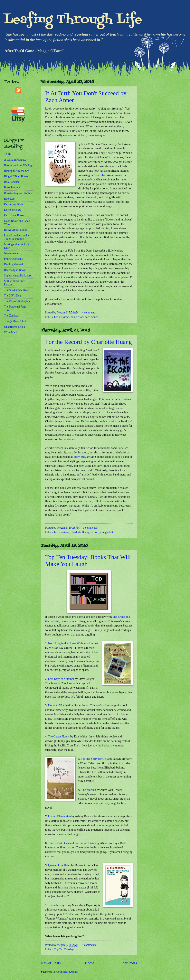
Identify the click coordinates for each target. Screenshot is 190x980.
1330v (8, 154)
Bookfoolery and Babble (18, 193)
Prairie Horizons (13, 259)
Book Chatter (12, 182)
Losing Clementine (59, 816)
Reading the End (13, 264)
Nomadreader (12, 253)
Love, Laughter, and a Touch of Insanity (16, 237)
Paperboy (55, 905)
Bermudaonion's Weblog (18, 165)
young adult (106, 532)
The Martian (89, 790)
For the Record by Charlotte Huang (88, 342)
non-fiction (77, 317)
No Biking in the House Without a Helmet (73, 643)
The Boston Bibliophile (17, 301)
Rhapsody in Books (15, 270)
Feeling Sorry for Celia (95, 759)
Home (90, 963)
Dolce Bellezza (13, 210)
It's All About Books (16, 230)
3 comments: (90, 528)
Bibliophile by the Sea (17, 171)
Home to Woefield (59, 705)
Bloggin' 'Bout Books (16, 176)
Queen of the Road (59, 865)
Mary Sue (79, 457)
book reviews (62, 317)
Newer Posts (51, 963)
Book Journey (12, 187)
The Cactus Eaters (59, 736)
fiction (94, 532)
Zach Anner (91, 317)
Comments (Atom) (67, 972)
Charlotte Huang (80, 532)
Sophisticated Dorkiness (18, 276)
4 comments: (89, 313)
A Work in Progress (15, 160)
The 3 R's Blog (13, 296)
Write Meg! (11, 332)
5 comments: (89, 945)
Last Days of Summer (61, 679)
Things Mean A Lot (15, 321)
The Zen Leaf (12, 316)
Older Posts (128, 963)
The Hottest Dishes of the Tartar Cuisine (72, 843)
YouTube (100, 175)
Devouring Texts (13, 204)
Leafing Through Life (73, 20)
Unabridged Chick (15, 327)
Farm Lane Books (14, 215)
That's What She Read (17, 290)
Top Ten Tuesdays (64, 949)
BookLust (10, 199)
